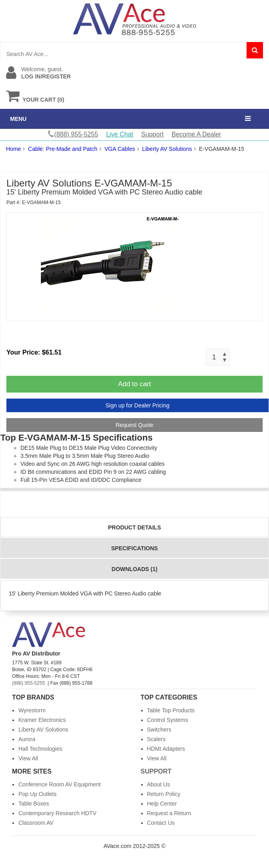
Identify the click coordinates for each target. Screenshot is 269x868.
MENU (18, 119)
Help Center (162, 804)
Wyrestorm (32, 710)
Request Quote (134, 425)
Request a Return (169, 813)
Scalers (157, 739)
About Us (159, 784)
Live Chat (120, 134)
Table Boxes (34, 804)
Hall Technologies (40, 749)
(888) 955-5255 (28, 683)
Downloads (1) (134, 569)
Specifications (134, 548)
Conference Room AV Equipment (60, 784)
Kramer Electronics (42, 720)
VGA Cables (119, 149)
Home (13, 149)
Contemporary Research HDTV (58, 813)
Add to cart (134, 384)
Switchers (159, 730)
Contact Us (161, 823)
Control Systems (168, 720)
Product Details (135, 527)
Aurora (27, 739)
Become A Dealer (196, 134)
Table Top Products (171, 710)
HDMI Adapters (166, 749)
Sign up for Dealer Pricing (138, 405)
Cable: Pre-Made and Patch (63, 149)
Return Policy (164, 794)
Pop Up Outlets (37, 794)
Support (152, 134)
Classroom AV (36, 823)
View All (28, 758)
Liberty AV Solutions (167, 149)
